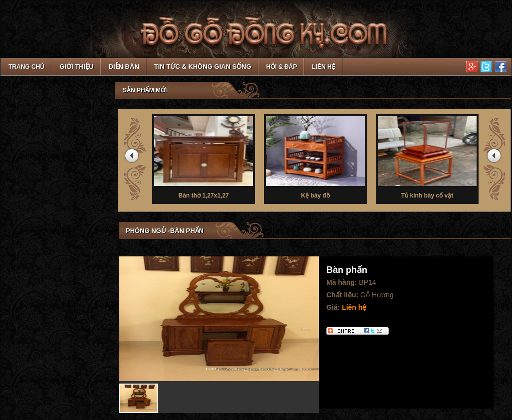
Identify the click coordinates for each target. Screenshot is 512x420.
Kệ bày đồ (315, 157)
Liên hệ (323, 67)
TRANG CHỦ (26, 67)
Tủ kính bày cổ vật (427, 157)
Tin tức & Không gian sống (203, 67)
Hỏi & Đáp (282, 67)
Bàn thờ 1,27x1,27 (204, 157)
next (496, 158)
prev (133, 158)
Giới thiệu (76, 67)
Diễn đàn (124, 67)
